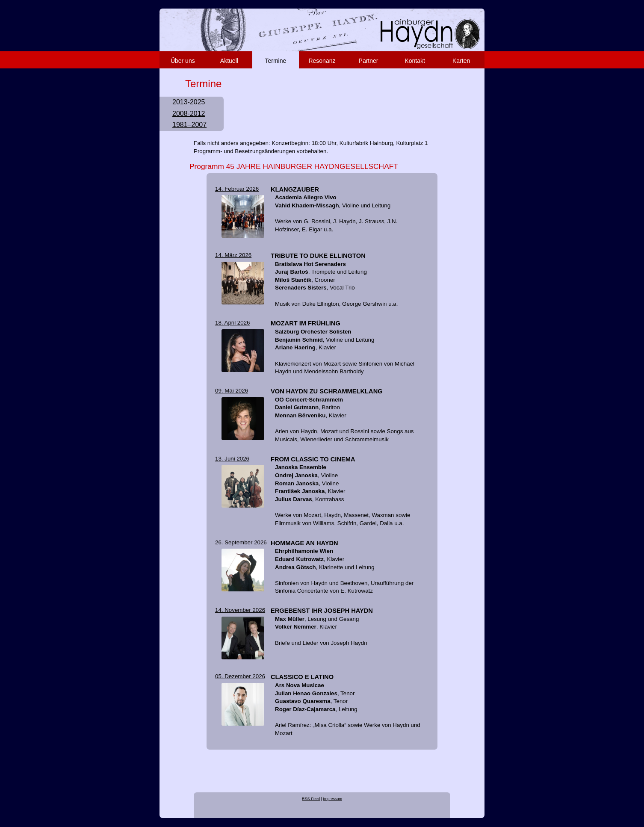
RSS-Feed (311, 799)
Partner (369, 61)
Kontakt (415, 61)
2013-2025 (189, 102)
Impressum (332, 799)
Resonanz (322, 61)
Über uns (183, 61)
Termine (276, 61)
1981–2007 (189, 125)
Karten (461, 61)
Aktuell (229, 61)
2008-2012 (189, 114)
